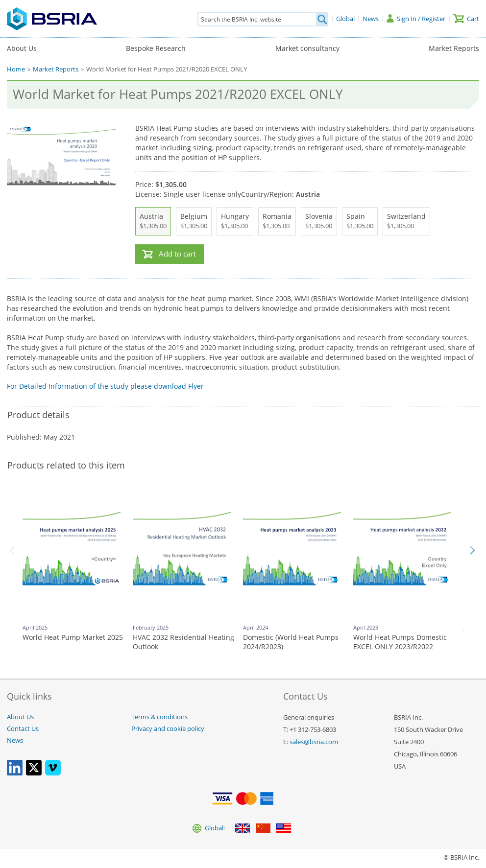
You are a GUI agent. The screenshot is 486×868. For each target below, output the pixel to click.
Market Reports (454, 48)
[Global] (345, 19)
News (15, 740)
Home (16, 69)
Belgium (194, 221)
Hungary (235, 221)
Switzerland (406, 221)
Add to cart (177, 254)
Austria (153, 221)
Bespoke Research (156, 48)
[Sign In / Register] (416, 19)
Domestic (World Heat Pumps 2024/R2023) (291, 642)
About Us (22, 48)
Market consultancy (307, 48)
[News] (371, 19)
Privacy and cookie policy (168, 729)
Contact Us (23, 729)
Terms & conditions (159, 717)
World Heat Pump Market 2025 (73, 637)
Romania (277, 221)
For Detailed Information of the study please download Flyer (105, 386)
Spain (360, 221)
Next (472, 550)
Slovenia (319, 221)
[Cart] (466, 19)
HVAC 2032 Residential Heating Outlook (183, 642)
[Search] (322, 19)
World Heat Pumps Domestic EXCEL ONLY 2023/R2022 (400, 642)
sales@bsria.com (314, 742)
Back (14, 550)
